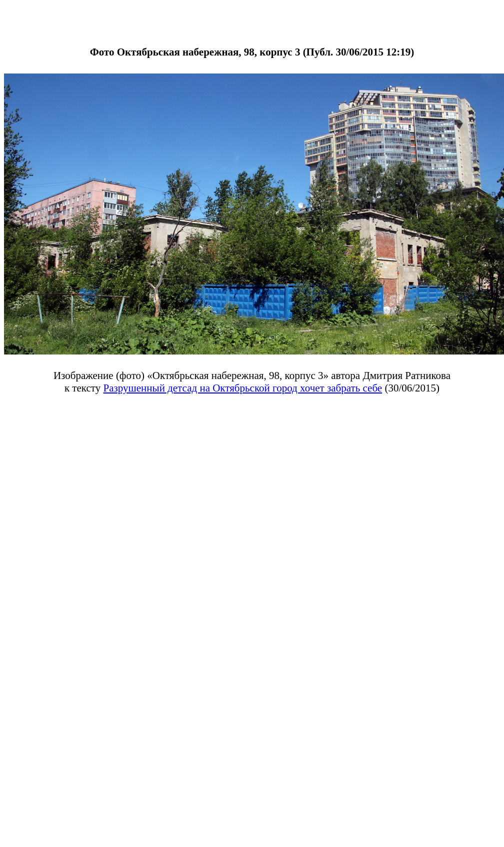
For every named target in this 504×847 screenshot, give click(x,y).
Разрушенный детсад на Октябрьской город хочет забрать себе (243, 388)
